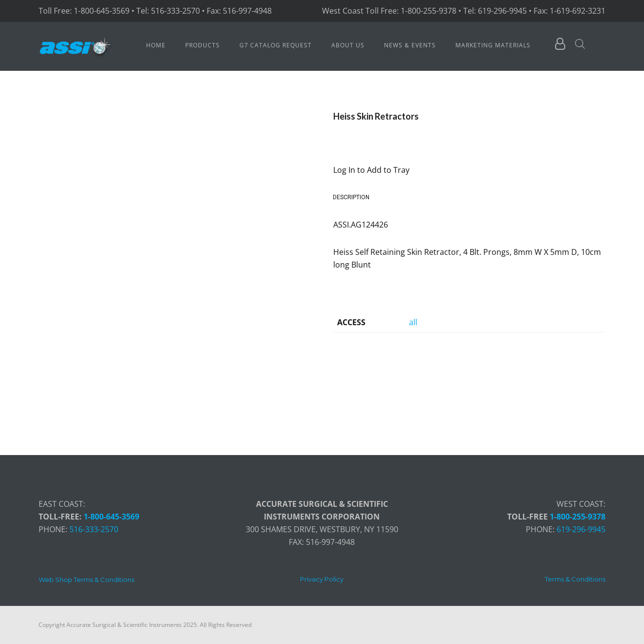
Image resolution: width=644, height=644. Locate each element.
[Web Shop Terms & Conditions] (86, 580)
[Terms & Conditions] (575, 579)
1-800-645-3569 (111, 517)
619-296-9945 (581, 529)
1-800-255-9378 (578, 517)
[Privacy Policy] (322, 579)
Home (156, 45)
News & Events (410, 45)
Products (203, 45)
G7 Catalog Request (276, 45)
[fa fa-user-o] (560, 45)
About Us (348, 45)
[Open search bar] (580, 44)
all (413, 322)
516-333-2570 (94, 529)
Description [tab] (351, 197)
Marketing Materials (493, 45)
